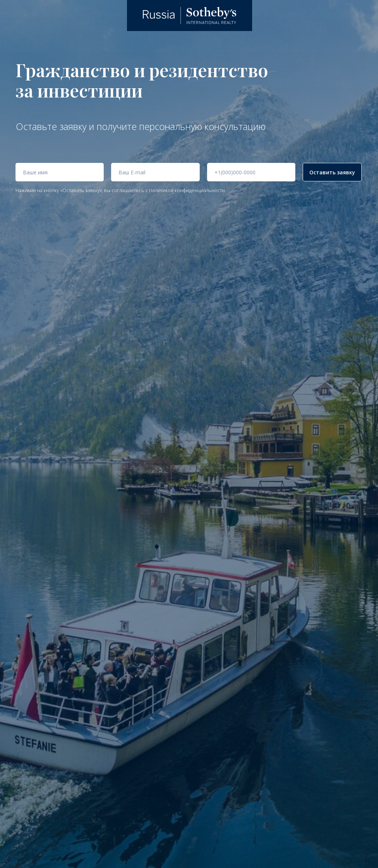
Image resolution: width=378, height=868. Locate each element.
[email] (155, 172)
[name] (60, 172)
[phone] (251, 172)
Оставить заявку (332, 172)
